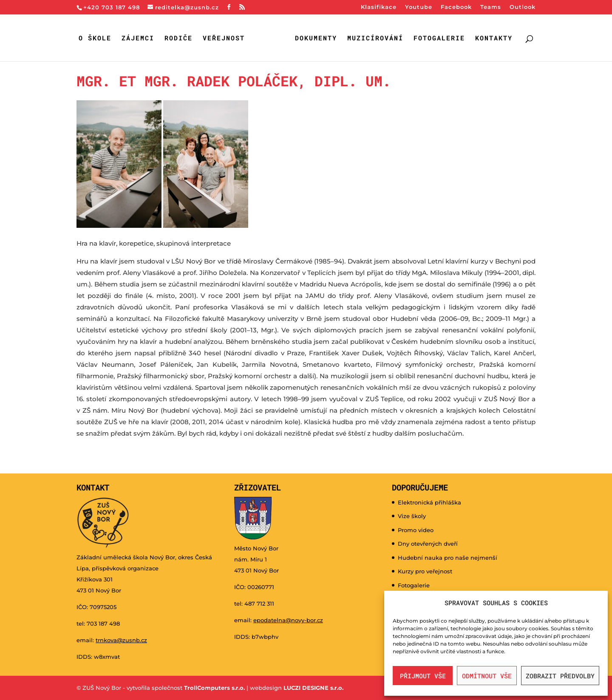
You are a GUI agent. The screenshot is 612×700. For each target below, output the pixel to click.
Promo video (416, 530)
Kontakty (494, 38)
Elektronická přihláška (429, 502)
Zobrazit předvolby (560, 676)
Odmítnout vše (487, 676)
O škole (95, 38)
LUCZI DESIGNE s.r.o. (313, 688)
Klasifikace (379, 7)
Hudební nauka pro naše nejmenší (448, 558)
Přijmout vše (423, 676)
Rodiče (178, 38)
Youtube (419, 7)
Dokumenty (316, 38)
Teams (491, 7)
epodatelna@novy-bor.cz (288, 620)
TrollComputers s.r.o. (214, 688)
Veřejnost (224, 38)
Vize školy (412, 516)
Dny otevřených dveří (428, 544)
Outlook (523, 7)
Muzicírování (375, 38)
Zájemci (138, 38)
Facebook (456, 7)
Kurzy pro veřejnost (425, 571)
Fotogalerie (439, 38)
